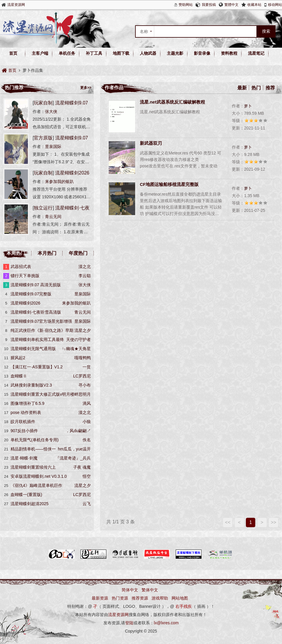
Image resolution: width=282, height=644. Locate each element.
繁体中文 (150, 590)
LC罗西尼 (82, 376)
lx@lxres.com (166, 623)
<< (228, 522)
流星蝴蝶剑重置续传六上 (33, 467)
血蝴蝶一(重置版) (26, 495)
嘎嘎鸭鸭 (83, 358)
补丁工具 (94, 53)
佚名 (87, 440)
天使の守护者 (78, 340)
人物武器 (148, 53)
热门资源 (120, 598)
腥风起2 (18, 358)
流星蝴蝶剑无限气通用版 (33, 349)
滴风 (87, 403)
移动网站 (275, 5)
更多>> (86, 88)
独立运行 (43, 208)
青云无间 (53, 217)
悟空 (87, 476)
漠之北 (85, 267)
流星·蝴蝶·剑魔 (24, 458)
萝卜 (248, 106)
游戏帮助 (160, 598)
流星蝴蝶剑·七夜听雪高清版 (36, 312)
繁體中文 (231, 5)
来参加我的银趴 (59, 182)
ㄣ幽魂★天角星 (76, 349)
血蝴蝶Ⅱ (19, 376)
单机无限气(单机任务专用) (35, 440)
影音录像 (202, 53)
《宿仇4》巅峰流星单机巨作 (36, 485)
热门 (256, 88)
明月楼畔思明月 (76, 394)
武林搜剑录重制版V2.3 (31, 385)
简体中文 (130, 590)
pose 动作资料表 (26, 412)
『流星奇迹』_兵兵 (73, 458)
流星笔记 (256, 53)
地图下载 (121, 53)
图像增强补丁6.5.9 (27, 403)
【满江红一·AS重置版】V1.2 (37, 367)
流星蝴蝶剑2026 (72, 173)
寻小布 (85, 385)
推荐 (270, 88)
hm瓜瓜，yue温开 (74, 449)
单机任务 (67, 53)
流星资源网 (16, 5)
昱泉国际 (53, 147)
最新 (242, 88)
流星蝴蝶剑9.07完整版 (31, 294)
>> (274, 522)
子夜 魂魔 (82, 467)
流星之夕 (83, 330)
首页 (13, 53)
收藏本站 (254, 5)
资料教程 (229, 53)
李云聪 (85, 276)
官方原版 (43, 138)
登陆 (129, 623)
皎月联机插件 (23, 422)
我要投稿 (209, 5)
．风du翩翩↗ (78, 431)
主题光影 (175, 53)
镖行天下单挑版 (25, 276)
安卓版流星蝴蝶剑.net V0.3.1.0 (39, 476)
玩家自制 (43, 103)
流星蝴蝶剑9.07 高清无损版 (36, 285)
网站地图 (180, 598)
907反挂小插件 (24, 431)
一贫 (87, 367)
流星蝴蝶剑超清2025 (30, 504)
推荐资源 (140, 598)
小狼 (87, 422)
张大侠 (51, 112)
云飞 (87, 504)
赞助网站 (186, 5)
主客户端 (40, 53)
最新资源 (100, 598)
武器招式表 (21, 267)
